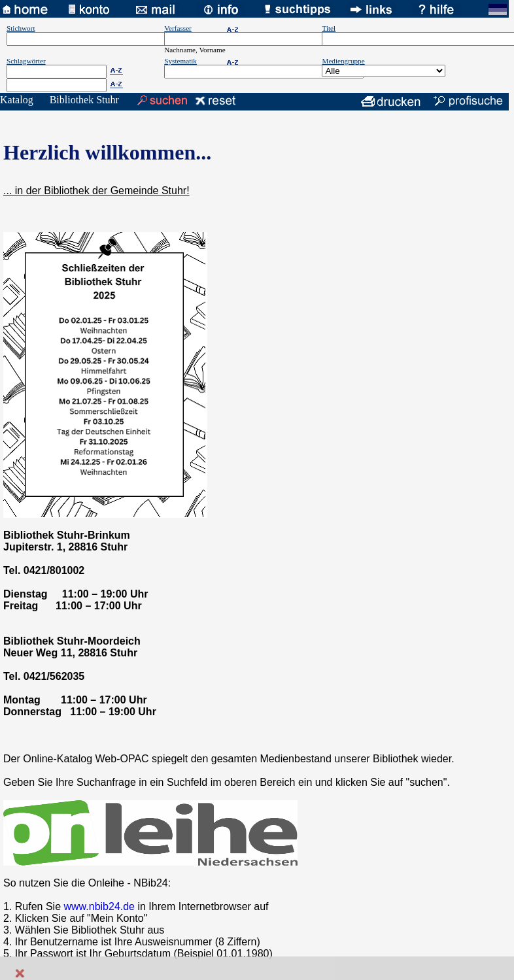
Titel (329, 28)
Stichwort (21, 28)
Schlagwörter (26, 61)
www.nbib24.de (100, 906)
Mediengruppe (343, 61)
